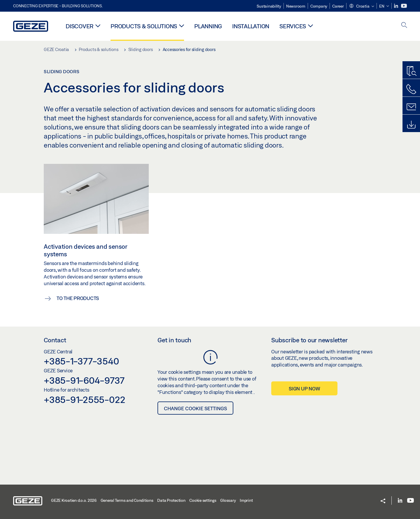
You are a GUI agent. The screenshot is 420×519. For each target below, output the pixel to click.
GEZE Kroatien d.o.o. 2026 (74, 500)
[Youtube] (404, 6)
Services (293, 26)
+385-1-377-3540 (81, 361)
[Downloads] (411, 125)
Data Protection (171, 500)
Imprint (246, 500)
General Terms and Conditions (127, 500)
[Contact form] (411, 107)
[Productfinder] (411, 71)
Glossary (228, 500)
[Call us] (411, 89)
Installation (251, 26)
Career (338, 6)
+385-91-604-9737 (84, 380)
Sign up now (304, 389)
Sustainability (269, 6)
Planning (208, 26)
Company (319, 6)
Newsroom (296, 6)
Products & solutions (144, 26)
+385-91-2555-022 (85, 399)
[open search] (404, 26)
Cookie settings (203, 500)
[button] (362, 6)
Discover (79, 26)
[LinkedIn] (397, 6)
